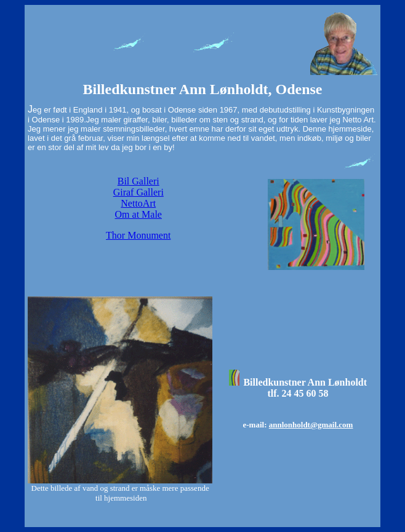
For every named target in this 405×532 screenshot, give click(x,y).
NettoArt (138, 203)
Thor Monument (138, 235)
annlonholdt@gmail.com (311, 425)
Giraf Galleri (138, 192)
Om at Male (138, 214)
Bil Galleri (138, 181)
